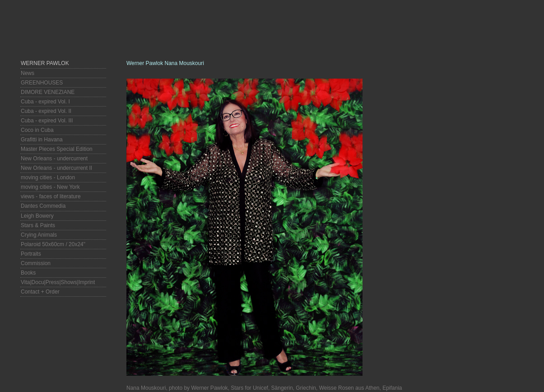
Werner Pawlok (45, 63)
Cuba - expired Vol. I (45, 102)
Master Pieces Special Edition (57, 149)
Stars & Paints (38, 225)
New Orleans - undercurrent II (56, 168)
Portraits (31, 254)
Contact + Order (40, 292)
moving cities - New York (50, 187)
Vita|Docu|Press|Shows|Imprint (58, 282)
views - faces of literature (51, 196)
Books (28, 273)
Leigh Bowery (37, 216)
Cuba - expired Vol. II (46, 111)
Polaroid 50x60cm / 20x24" (53, 244)
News (28, 73)
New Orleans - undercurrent (54, 159)
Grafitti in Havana (42, 140)
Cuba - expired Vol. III (47, 121)
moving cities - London (48, 177)
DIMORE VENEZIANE (48, 92)
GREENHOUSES (42, 83)
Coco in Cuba (37, 130)
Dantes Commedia (43, 206)
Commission (36, 263)
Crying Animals (39, 235)
